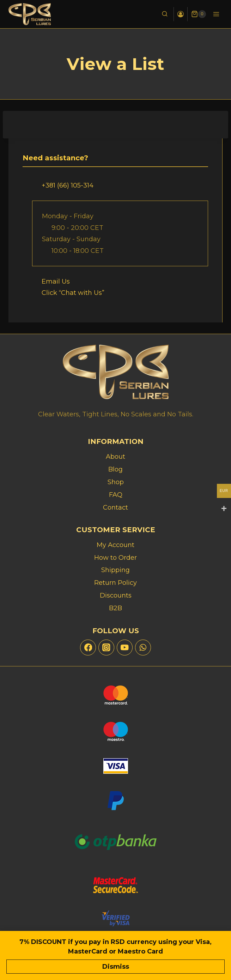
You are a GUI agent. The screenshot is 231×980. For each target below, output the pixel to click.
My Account (115, 545)
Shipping (115, 570)
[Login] (181, 14)
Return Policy (115, 583)
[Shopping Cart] (199, 14)
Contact (115, 507)
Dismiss (116, 967)
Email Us (56, 281)
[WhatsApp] (143, 648)
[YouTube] (125, 648)
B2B (115, 608)
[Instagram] (106, 648)
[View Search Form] (165, 14)
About (115, 457)
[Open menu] (216, 14)
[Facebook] (88, 648)
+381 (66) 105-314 (68, 185)
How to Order (115, 558)
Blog (115, 469)
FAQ (116, 495)
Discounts (116, 595)
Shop (116, 482)
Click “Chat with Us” (73, 293)
